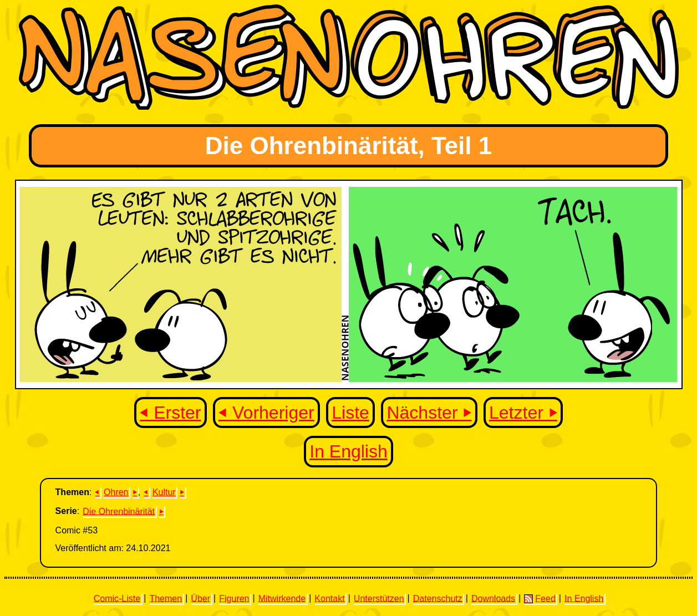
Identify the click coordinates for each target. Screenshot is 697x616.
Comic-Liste (117, 598)
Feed (540, 598)
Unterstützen (379, 598)
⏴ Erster (170, 413)
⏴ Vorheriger (266, 413)
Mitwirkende (282, 598)
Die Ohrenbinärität (119, 511)
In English (348, 451)
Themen (166, 598)
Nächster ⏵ (429, 413)
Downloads (493, 598)
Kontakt (329, 598)
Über (200, 598)
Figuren (234, 598)
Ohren (116, 492)
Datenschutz (438, 598)
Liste (350, 413)
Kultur (164, 492)
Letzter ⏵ (523, 413)
